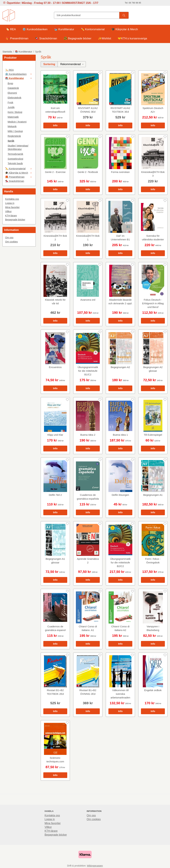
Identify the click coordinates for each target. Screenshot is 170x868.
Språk (11, 141)
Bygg (10, 83)
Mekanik (12, 126)
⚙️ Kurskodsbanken (35, 29)
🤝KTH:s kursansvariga (132, 38)
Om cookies (11, 242)
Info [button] (55, 125)
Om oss (9, 238)
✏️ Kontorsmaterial (93, 29)
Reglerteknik (14, 136)
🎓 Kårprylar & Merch (125, 29)
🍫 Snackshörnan (46, 38)
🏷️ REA (11, 29)
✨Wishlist (105, 38)
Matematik (13, 117)
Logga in (10, 203)
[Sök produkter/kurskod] (87, 15)
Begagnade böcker (15, 220)
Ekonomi (12, 93)
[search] (124, 15)
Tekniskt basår (15, 163)
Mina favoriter (12, 207)
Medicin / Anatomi (17, 122)
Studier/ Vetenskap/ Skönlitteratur (18, 147)
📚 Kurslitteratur (64, 29)
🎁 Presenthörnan (17, 38)
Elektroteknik (14, 98)
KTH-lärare (11, 216)
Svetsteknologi (15, 159)
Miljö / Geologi (15, 131)
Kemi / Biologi (15, 112)
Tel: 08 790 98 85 (133, 3)
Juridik (11, 107)
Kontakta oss (12, 199)
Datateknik (13, 88)
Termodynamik (15, 154)
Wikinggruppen (95, 866)
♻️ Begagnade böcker (78, 38)
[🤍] (19, 66)
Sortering (49, 64)
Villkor (8, 211)
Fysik (10, 102)
